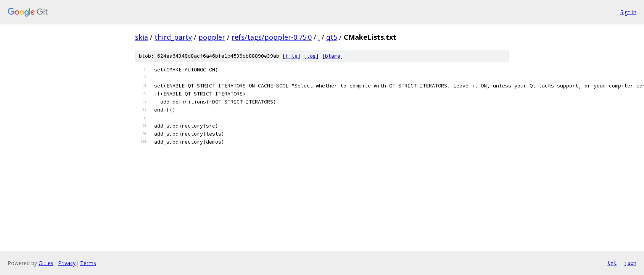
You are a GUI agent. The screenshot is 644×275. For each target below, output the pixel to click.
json (630, 263)
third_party (173, 37)
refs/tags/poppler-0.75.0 (272, 37)
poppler (212, 37)
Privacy (67, 263)
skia (142, 37)
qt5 (332, 37)
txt (612, 263)
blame (333, 56)
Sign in (628, 12)
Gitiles (46, 263)
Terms (88, 263)
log (311, 56)
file (291, 56)
